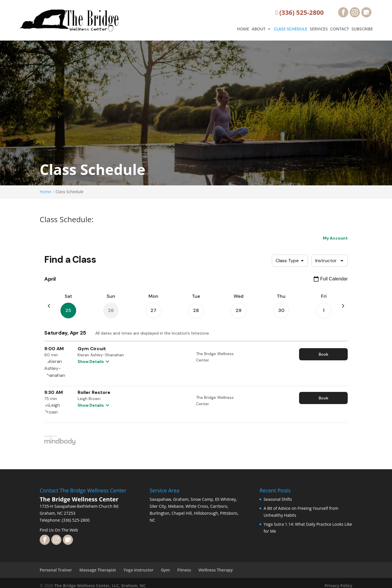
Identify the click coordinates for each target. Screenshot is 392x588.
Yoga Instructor (138, 570)
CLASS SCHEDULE (291, 29)
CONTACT (340, 29)
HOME (243, 29)
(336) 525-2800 (300, 12)
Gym (165, 570)
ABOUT (259, 29)
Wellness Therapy (216, 570)
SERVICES (319, 29)
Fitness (184, 570)
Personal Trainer (56, 570)
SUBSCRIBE (362, 29)
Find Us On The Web (59, 530)
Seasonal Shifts (278, 499)
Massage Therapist (98, 570)
